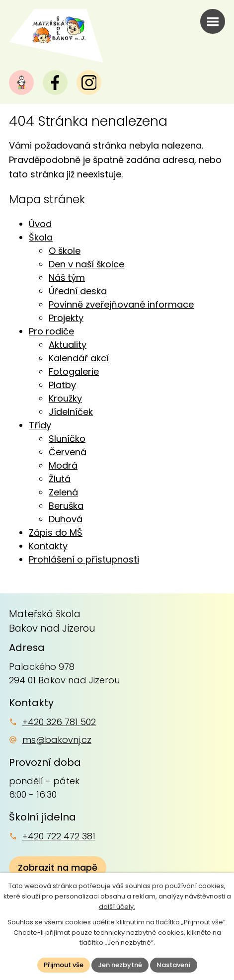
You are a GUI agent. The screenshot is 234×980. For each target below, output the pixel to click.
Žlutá (60, 479)
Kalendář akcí (79, 358)
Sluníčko (67, 439)
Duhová (66, 519)
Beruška (66, 506)
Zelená (63, 492)
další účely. (117, 907)
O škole (65, 251)
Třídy (40, 425)
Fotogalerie (74, 371)
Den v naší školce (86, 264)
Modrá (63, 465)
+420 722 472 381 (59, 836)
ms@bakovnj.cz (57, 740)
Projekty (66, 318)
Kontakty (48, 546)
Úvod (40, 224)
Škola (41, 237)
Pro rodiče (51, 331)
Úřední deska (78, 291)
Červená (68, 452)
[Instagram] (89, 82)
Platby (62, 385)
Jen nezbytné (120, 965)
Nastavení (174, 965)
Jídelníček (71, 412)
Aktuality (68, 345)
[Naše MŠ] (21, 82)
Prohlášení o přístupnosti (84, 559)
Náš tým (67, 278)
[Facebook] (55, 82)
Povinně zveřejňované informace (121, 304)
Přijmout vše (64, 965)
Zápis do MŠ (56, 532)
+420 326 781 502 (59, 722)
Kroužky (65, 398)
